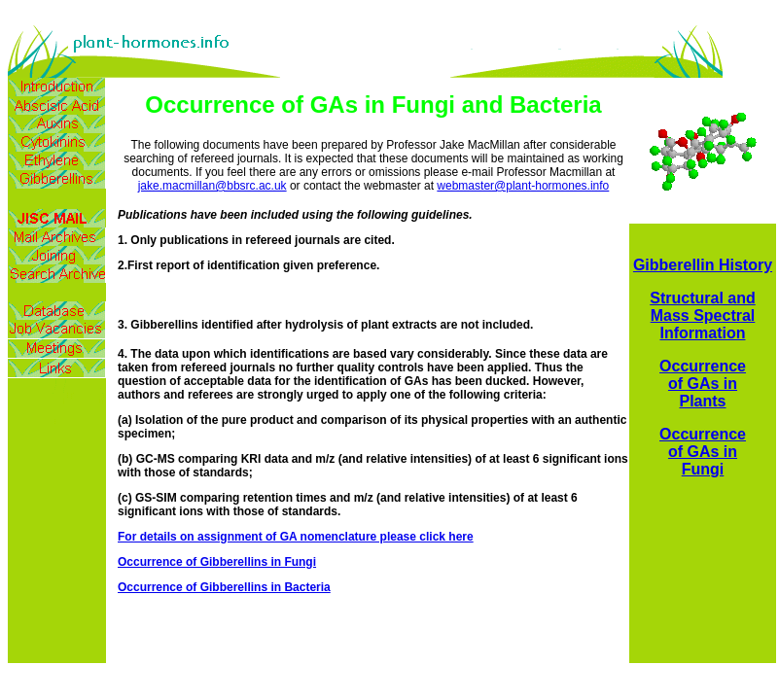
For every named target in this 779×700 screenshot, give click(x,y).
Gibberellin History (703, 265)
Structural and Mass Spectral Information (702, 315)
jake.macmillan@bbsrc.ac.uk (212, 186)
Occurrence (703, 366)
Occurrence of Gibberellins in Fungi (217, 562)
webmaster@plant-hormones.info (523, 186)
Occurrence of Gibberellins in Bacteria (224, 587)
